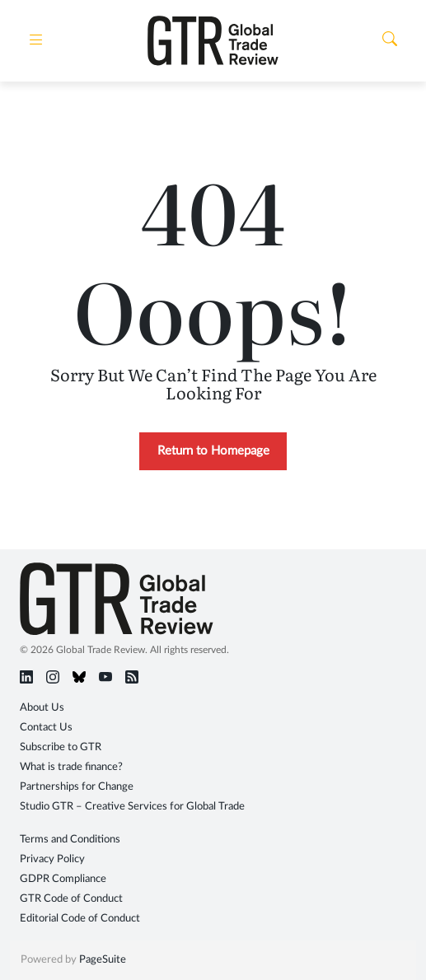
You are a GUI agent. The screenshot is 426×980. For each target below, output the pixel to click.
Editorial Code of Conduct (80, 919)
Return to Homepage (213, 451)
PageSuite (103, 960)
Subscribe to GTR (61, 747)
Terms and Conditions (70, 840)
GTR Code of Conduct (71, 899)
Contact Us (46, 728)
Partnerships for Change (77, 787)
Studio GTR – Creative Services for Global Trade (132, 807)
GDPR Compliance (63, 879)
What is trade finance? (71, 767)
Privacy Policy (52, 859)
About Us (42, 708)
